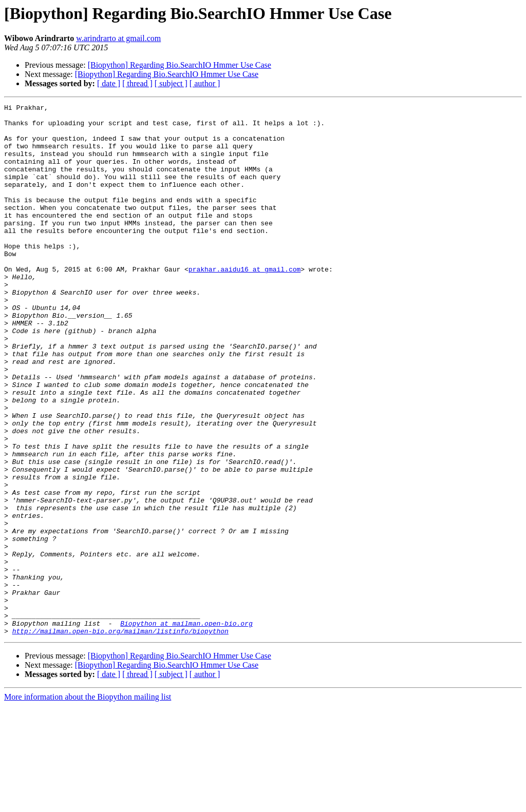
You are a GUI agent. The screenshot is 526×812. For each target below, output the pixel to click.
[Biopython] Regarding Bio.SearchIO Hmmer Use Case (180, 65)
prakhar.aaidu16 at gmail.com (245, 303)
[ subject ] (171, 83)
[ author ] (205, 83)
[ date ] (109, 83)
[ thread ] (137, 83)
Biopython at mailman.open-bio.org (186, 728)
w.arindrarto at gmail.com (118, 38)
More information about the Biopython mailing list (88, 803)
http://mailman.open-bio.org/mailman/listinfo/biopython (120, 737)
